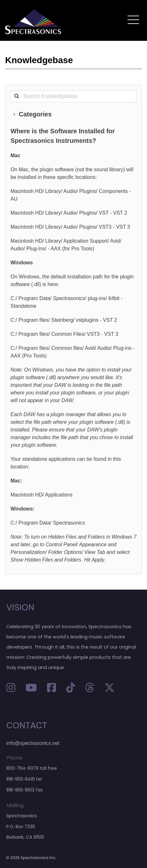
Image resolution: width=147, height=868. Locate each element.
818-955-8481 (21, 779)
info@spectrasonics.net (33, 743)
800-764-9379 (22, 768)
